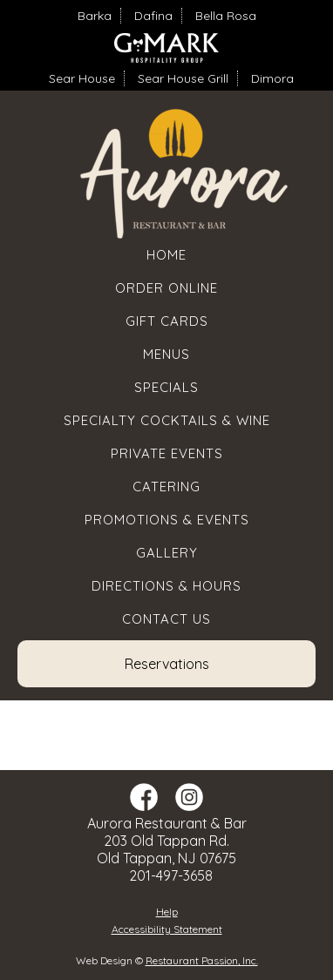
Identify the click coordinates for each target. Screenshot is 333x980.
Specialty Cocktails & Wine (167, 420)
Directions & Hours (166, 586)
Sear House (82, 78)
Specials (166, 387)
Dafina (153, 16)
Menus (166, 354)
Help (167, 912)
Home (166, 255)
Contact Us (166, 619)
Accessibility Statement (167, 929)
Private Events (167, 453)
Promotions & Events (167, 520)
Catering (166, 487)
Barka (95, 16)
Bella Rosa (226, 16)
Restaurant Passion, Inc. (202, 960)
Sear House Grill (183, 78)
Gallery (167, 553)
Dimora (272, 78)
